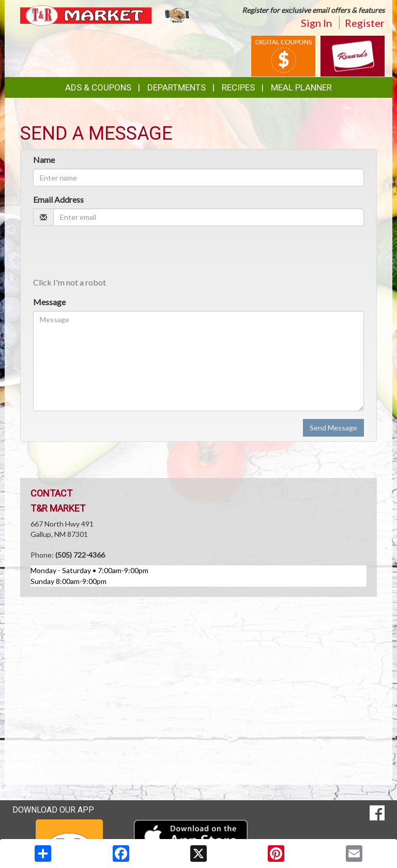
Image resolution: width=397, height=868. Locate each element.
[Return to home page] (105, 15)
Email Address (58, 199)
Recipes (238, 87)
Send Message (333, 428)
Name (44, 160)
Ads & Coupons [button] (98, 87)
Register (365, 23)
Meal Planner (301, 87)
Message (49, 302)
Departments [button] (177, 87)
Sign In (316, 23)
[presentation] (112, 254)
